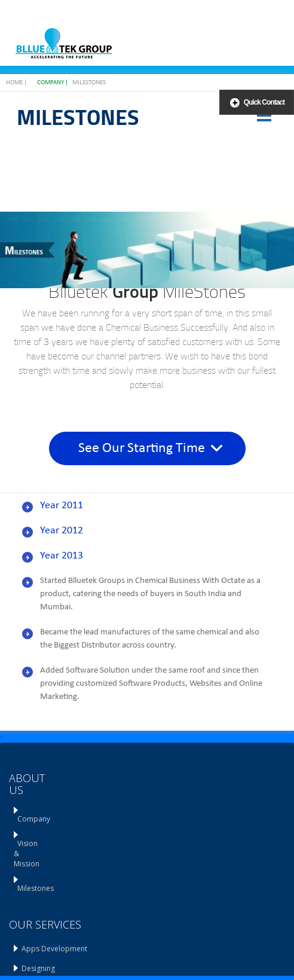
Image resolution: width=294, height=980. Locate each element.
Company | (53, 83)
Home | (16, 83)
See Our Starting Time (150, 448)
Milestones (89, 83)
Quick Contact (264, 102)
